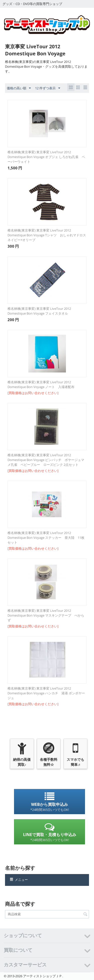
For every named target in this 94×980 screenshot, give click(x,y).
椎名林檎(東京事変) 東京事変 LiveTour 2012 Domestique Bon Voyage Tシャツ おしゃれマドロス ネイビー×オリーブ (47, 235)
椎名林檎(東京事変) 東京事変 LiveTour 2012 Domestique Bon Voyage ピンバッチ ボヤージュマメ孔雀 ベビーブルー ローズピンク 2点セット (46, 460)
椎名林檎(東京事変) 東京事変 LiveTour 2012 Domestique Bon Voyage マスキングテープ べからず (46, 615)
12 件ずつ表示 (48, 88)
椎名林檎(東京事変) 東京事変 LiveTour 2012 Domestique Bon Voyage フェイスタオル (39, 311)
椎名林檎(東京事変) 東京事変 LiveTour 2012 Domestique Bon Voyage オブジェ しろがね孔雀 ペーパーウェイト (46, 157)
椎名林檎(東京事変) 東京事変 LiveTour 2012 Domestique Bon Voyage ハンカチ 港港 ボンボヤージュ (46, 693)
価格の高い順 (19, 88)
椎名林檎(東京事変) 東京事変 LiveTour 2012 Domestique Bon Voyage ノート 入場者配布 (41, 384)
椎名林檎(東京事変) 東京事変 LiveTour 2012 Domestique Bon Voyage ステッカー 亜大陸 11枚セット (46, 538)
